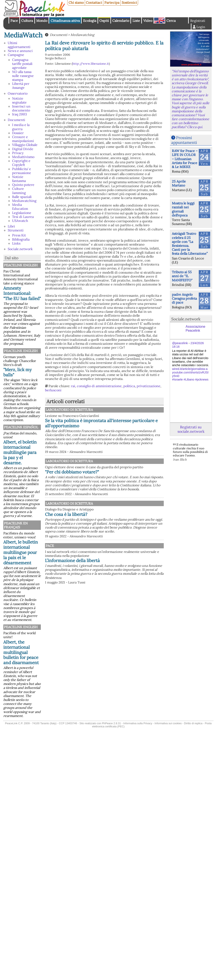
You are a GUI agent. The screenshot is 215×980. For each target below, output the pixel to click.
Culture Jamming (19, 191)
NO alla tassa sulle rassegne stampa (23, 76)
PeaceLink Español (21, 427)
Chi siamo (76, 2)
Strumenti (16, 230)
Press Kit (19, 235)
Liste (136, 21)
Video (148, 21)
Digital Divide (23, 149)
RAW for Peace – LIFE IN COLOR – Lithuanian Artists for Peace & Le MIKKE (185, 159)
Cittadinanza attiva (65, 21)
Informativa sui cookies (168, 723)
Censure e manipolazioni (23, 139)
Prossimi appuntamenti (184, 140)
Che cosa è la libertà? (109, 535)
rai (73, 386)
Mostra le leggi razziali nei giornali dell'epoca (183, 209)
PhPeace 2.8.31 (111, 723)
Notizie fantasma (19, 179)
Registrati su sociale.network (191, 429)
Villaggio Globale (25, 145)
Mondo (42, 21)
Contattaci (94, 2)
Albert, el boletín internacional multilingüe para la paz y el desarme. (20, 452)
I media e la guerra (21, 127)
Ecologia (90, 21)
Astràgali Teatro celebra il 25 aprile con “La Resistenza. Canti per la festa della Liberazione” (190, 243)
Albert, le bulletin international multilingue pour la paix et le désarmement (21, 552)
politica (129, 386)
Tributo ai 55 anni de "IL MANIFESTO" (182, 276)
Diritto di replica (193, 723)
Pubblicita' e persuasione (22, 171)
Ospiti (104, 21)
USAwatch (20, 221)
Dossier (18, 133)
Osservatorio (18, 93)
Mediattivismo (23, 157)
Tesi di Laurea (23, 217)
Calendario (121, 21)
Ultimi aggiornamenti (19, 45)
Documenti (16, 120)
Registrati (198, 21)
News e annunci (20, 51)
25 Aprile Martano (179, 183)
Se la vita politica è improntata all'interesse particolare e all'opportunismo (119, 426)
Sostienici (129, 2)
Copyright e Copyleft (21, 163)
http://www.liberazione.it (91, 64)
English (159, 20)
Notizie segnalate (19, 100)
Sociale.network (20, 249)
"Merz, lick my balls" (17, 372)
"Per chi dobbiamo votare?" (115, 489)
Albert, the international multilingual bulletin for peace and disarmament (21, 652)
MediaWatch (23, 35)
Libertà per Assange (21, 86)
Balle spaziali (22, 197)
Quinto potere (23, 185)
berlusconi (53, 390)
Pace (14, 21)
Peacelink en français (16, 525)
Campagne (16, 55)
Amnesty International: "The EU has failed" (22, 293)
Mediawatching (24, 201)
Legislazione (22, 213)
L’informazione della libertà (116, 590)
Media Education (20, 207)
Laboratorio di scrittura (112, 410)
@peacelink (180, 343)
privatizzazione (149, 386)
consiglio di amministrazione (99, 386)
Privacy (18, 153)
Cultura (27, 21)
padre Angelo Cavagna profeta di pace (184, 298)
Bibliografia (21, 239)
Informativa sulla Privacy (138, 723)
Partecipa (112, 2)
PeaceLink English (21, 265)
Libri (11, 226)
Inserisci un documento (21, 108)
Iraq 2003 (19, 114)
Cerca (171, 21)
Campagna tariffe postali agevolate (22, 64)
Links (16, 243)
